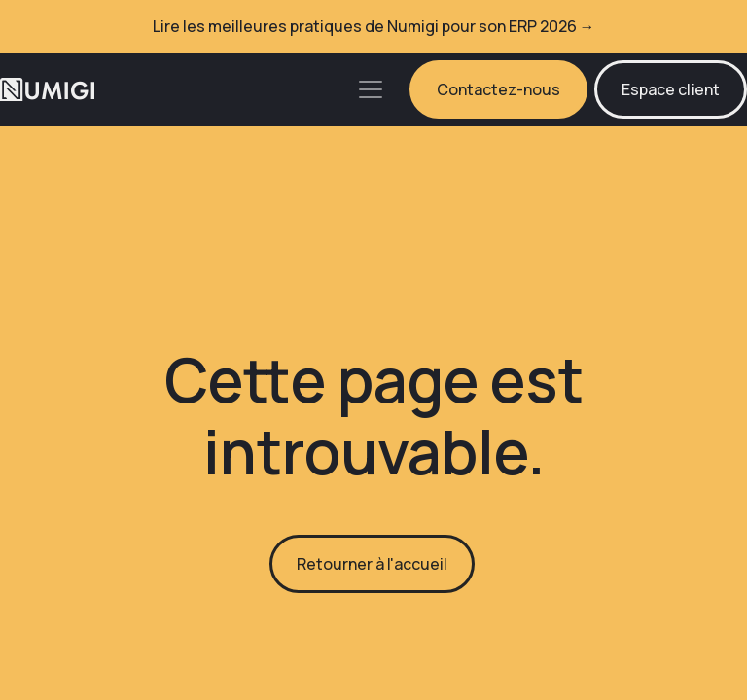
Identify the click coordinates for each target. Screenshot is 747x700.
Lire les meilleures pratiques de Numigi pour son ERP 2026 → (374, 26)
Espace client (671, 89)
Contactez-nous (498, 89)
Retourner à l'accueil (372, 564)
